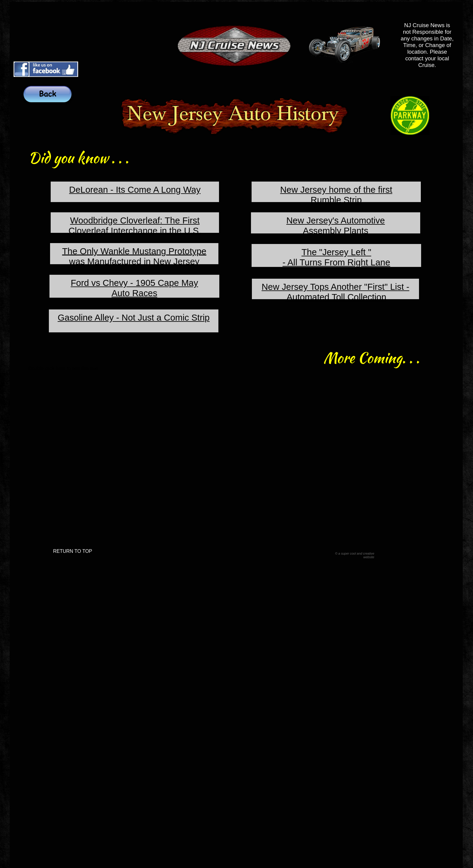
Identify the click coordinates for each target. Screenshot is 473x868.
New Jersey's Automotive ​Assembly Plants (336, 225)
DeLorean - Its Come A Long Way (135, 190)
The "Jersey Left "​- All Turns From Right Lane (336, 257)
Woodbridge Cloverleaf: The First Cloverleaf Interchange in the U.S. (135, 225)
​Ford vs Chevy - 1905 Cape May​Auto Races (134, 288)
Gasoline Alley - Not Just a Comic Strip (134, 317)
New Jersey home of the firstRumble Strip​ (336, 195)
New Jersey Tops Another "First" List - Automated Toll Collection (335, 292)
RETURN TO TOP (73, 551)
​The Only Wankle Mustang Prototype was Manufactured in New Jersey (134, 256)
